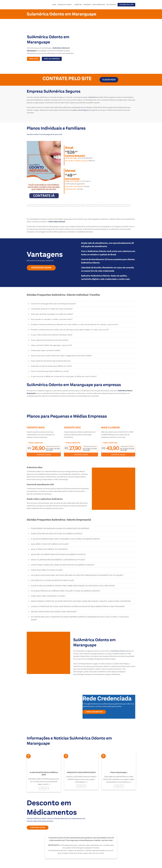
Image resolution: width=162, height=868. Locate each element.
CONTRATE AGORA (44, 455)
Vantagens (87, 5)
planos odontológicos (80, 110)
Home (54, 5)
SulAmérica (93, 97)
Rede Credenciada (99, 5)
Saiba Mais (44, 788)
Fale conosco (111, 5)
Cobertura (78, 5)
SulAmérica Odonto (118, 651)
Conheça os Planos (65, 5)
